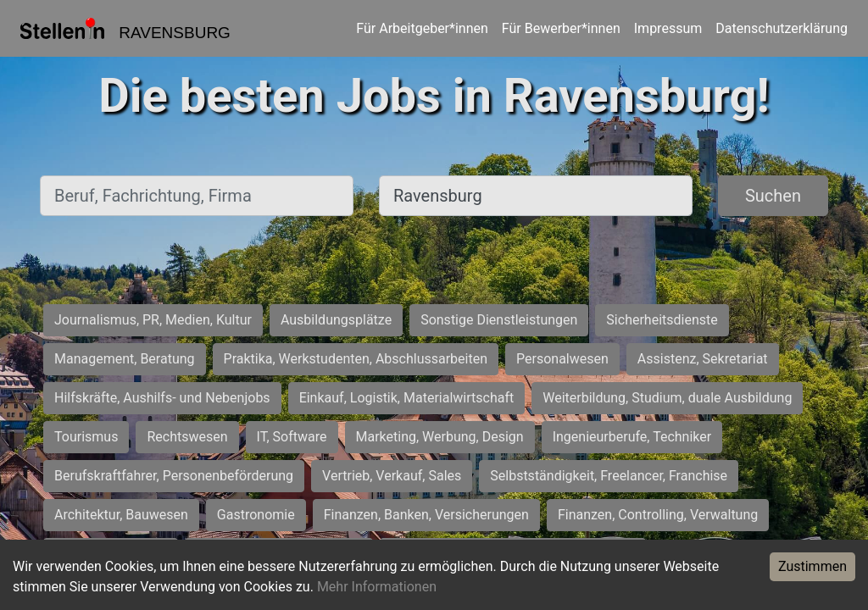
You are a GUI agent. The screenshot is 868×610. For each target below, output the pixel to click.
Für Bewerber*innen (561, 28)
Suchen (773, 196)
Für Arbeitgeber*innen (422, 28)
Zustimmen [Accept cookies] (812, 566)
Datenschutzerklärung (782, 28)
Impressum (668, 28)
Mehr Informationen (377, 587)
